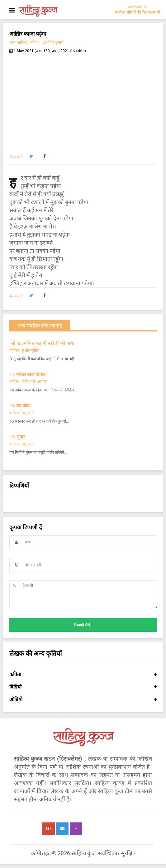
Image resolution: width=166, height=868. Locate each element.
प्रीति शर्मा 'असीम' (34, 382)
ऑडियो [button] (83, 699)
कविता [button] (83, 674)
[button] (31, 156)
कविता (34, 42)
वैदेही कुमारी (53, 42)
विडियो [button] (83, 687)
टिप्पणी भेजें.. (83, 625)
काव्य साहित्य (18, 42)
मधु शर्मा (28, 413)
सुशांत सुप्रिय (31, 350)
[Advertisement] (83, 100)
